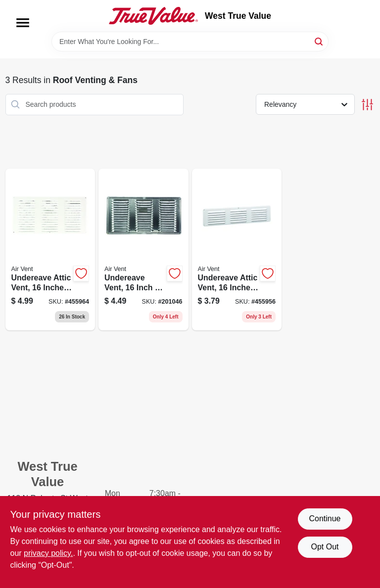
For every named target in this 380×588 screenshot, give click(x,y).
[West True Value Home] (153, 16)
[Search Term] (190, 42)
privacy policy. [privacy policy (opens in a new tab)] (48, 553)
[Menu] (23, 23)
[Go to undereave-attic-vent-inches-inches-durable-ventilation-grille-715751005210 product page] (237, 250)
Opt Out (325, 547)
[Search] (319, 41)
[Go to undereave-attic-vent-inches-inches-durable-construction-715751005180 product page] (50, 250)
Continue (325, 519)
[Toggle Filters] (367, 105)
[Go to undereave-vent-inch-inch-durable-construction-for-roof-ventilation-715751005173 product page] (143, 250)
